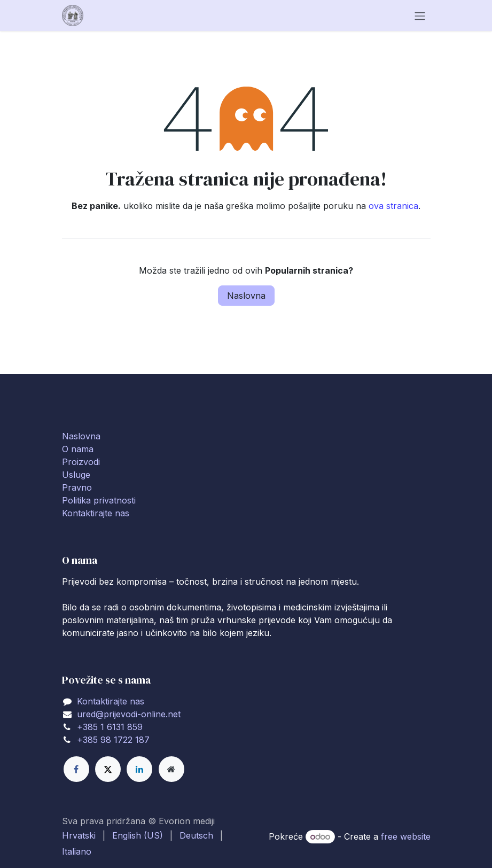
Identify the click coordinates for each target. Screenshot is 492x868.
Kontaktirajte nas (96, 513)
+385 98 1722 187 (113, 740)
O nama (78, 449)
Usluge (76, 475)
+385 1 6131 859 (110, 727)
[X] (108, 769)
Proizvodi (81, 462)
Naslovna (246, 296)
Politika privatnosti (99, 500)
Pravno (77, 487)
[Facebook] (76, 769)
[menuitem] (79, 835)
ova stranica (393, 206)
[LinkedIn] (139, 769)
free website (406, 836)
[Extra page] (171, 769)
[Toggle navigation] (420, 15)
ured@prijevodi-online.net (129, 714)
